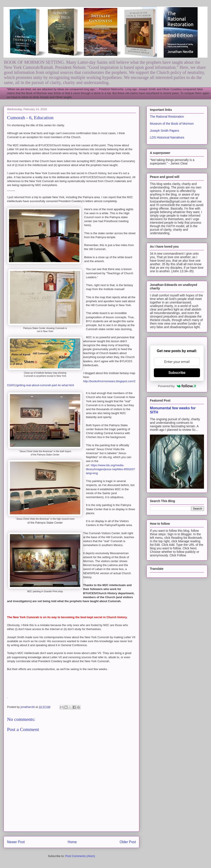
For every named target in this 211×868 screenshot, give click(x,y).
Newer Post (16, 842)
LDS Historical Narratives (167, 137)
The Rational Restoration (167, 117)
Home (72, 842)
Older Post (128, 842)
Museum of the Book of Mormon (172, 124)
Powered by (177, 386)
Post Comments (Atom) (80, 856)
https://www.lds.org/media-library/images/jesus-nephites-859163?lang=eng (110, 469)
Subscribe (177, 373)
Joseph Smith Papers (165, 131)
